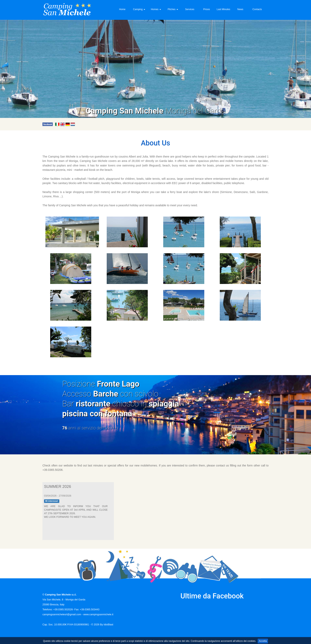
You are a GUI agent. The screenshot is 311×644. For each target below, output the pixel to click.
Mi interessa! (52, 501)
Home (122, 9)
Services (190, 9)
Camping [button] (139, 9)
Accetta (263, 641)
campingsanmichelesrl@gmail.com (62, 614)
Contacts (257, 9)
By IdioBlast (107, 625)
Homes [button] (156, 9)
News (240, 9)
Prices (207, 9)
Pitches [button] (173, 9)
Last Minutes (223, 9)
